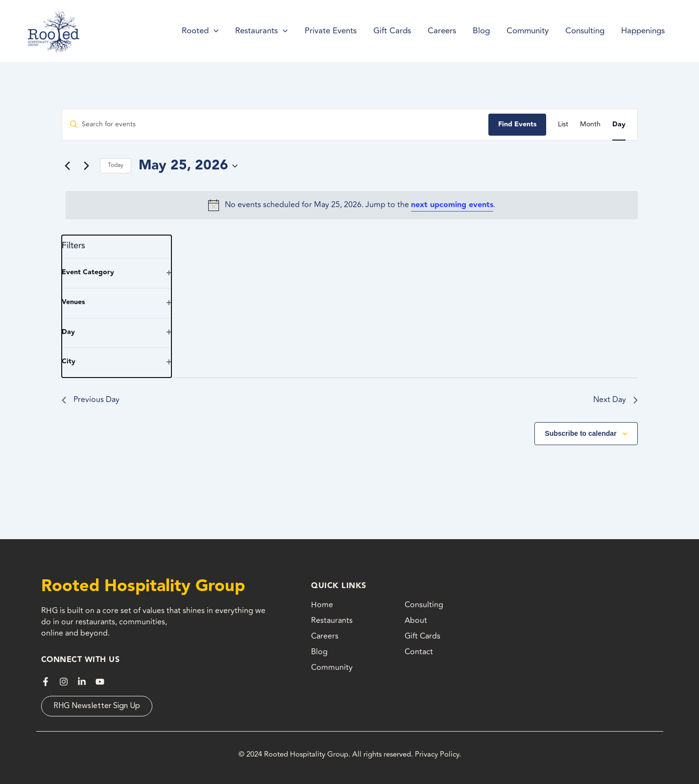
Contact (419, 652)
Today (116, 165)
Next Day (615, 400)
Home (322, 605)
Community (332, 667)
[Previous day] (68, 166)
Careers (325, 636)
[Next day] (87, 166)
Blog (319, 652)
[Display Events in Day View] (619, 125)
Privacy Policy (437, 754)
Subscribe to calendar (580, 433)
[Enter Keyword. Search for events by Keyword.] (275, 125)
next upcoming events (452, 205)
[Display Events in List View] (563, 125)
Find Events (517, 124)
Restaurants (332, 620)
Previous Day (91, 400)
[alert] (352, 205)
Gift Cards (422, 636)
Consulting (424, 605)
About (416, 620)
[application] (214, 31)
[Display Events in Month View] (590, 125)
